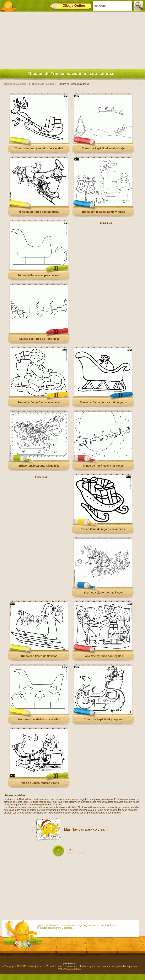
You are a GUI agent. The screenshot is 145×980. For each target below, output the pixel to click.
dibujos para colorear (16, 84)
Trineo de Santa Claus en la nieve (39, 402)
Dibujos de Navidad (43, 84)
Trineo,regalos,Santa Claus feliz (39, 466)
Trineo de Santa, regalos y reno (39, 783)
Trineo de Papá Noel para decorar (39, 275)
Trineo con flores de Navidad (39, 656)
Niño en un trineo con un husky (39, 212)
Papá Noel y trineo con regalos (103, 656)
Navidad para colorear (89, 829)
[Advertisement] (72, 39)
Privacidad (70, 964)
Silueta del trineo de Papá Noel (39, 339)
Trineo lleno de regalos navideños (103, 529)
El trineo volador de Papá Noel (103, 593)
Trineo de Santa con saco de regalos (103, 402)
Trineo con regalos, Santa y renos (103, 212)
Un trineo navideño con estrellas (39, 719)
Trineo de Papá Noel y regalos (103, 719)
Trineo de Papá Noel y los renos (103, 466)
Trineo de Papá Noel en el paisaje (103, 148)
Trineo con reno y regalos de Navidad (39, 148)
